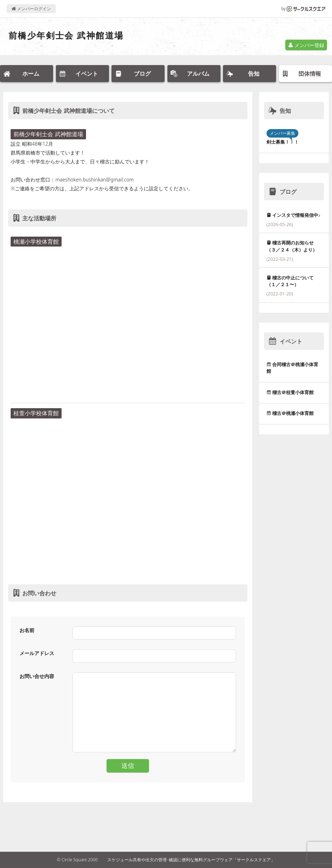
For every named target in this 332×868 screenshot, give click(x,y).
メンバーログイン (31, 9)
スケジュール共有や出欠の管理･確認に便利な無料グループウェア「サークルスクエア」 (191, 860)
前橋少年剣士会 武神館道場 (66, 35)
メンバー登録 (306, 45)
